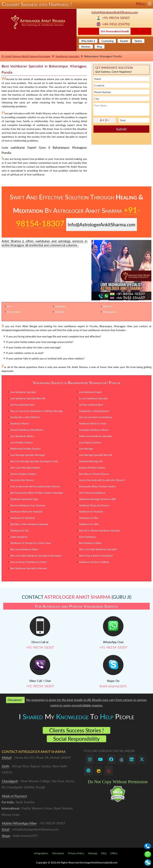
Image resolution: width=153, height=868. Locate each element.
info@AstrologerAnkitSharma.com (115, 12)
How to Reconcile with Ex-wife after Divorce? (102, 480)
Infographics (41, 853)
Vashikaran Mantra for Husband (26, 512)
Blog (99, 47)
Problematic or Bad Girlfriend (25, 417)
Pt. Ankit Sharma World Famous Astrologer (26, 56)
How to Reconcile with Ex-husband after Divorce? (35, 486)
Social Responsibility (76, 739)
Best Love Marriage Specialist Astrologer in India (34, 461)
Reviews (86, 47)
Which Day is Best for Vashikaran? (96, 556)
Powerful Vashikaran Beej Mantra (27, 430)
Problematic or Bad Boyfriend (94, 411)
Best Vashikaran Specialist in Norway (29, 568)
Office (114, 853)
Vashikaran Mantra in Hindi (92, 424)
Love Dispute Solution (90, 443)
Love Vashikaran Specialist (23, 392)
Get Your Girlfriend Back (91, 405)
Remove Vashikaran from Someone (28, 505)
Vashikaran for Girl (19, 531)
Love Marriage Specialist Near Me (96, 455)
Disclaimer (58, 853)
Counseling (108, 41)
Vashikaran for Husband (91, 512)
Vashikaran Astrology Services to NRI (97, 499)
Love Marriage (86, 449)
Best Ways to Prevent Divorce (94, 474)
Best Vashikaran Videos (90, 543)
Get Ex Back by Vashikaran (92, 493)
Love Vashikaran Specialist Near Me (28, 398)
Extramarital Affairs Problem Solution (97, 486)
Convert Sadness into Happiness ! (76, 4)
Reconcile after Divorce (22, 480)
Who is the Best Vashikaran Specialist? (98, 549)
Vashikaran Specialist (67, 56)
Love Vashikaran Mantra (22, 436)
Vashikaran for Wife (89, 524)
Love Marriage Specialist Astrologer (28, 455)
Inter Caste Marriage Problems (25, 468)
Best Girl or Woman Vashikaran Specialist (99, 531)
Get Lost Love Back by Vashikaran (96, 417)
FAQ (104, 853)
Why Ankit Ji (88, 41)
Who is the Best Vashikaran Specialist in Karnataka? (36, 556)
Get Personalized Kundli (115, 31)
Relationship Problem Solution (25, 449)
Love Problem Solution (22, 443)
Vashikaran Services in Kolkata (94, 562)
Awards (124, 41)
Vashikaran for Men (89, 518)
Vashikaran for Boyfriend (23, 518)
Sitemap (93, 853)
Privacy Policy (76, 853)
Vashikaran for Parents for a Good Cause (31, 543)
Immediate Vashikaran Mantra (94, 430)
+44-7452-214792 (116, 24)
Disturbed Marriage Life (91, 461)
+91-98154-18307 (116, 18)
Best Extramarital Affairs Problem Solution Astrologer (37, 493)
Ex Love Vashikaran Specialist (93, 398)
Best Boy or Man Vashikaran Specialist (29, 524)
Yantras (138, 41)
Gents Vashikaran (87, 537)
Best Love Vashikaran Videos (24, 549)
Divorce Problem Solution (23, 474)
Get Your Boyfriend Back (22, 405)
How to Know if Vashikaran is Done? (29, 562)
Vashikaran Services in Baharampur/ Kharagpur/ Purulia (77, 383)
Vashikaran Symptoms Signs (24, 499)
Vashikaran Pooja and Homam (94, 505)
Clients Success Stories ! (76, 730)
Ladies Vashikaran (19, 537)
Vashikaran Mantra (20, 424)
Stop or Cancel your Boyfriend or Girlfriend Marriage (36, 411)
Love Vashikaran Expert (90, 392)
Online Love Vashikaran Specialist (95, 436)
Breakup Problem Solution (92, 468)
